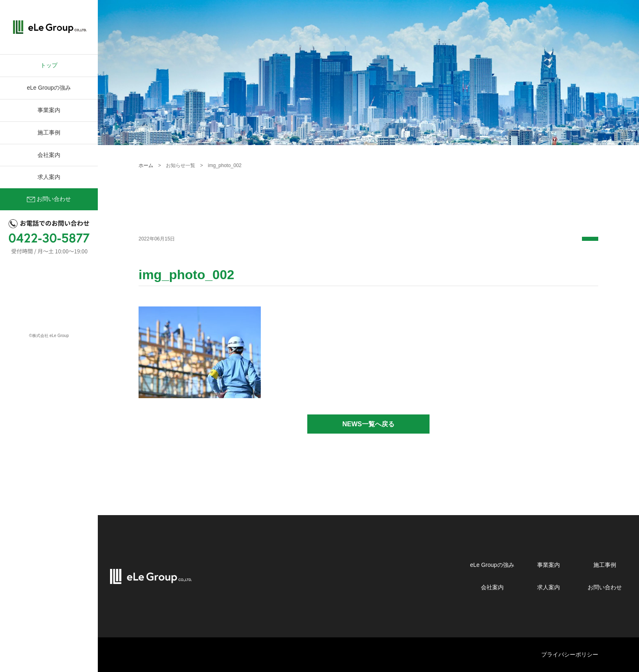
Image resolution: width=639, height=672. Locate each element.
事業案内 (49, 110)
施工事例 (49, 132)
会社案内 (49, 155)
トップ (49, 65)
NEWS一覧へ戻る (368, 424)
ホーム (146, 165)
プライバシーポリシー (570, 654)
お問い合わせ (49, 200)
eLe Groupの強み (49, 88)
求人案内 (49, 177)
